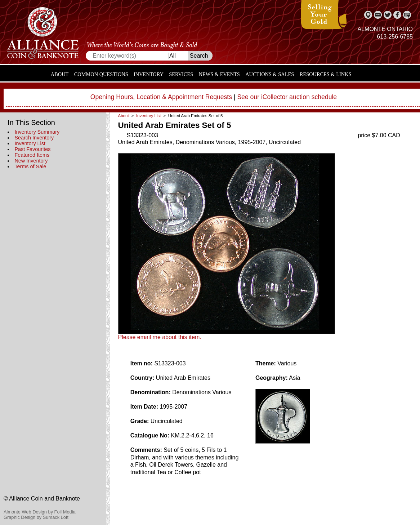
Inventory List (30, 143)
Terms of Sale (30, 166)
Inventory (149, 74)
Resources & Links (326, 74)
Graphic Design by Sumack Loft (36, 517)
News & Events (219, 74)
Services (181, 74)
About (60, 74)
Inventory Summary (37, 132)
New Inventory (31, 161)
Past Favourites (32, 149)
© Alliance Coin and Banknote (42, 499)
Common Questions (101, 74)
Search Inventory (34, 138)
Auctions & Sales (270, 74)
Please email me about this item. (160, 337)
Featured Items (32, 155)
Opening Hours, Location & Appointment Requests (161, 97)
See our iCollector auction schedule (287, 97)
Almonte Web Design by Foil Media (40, 512)
